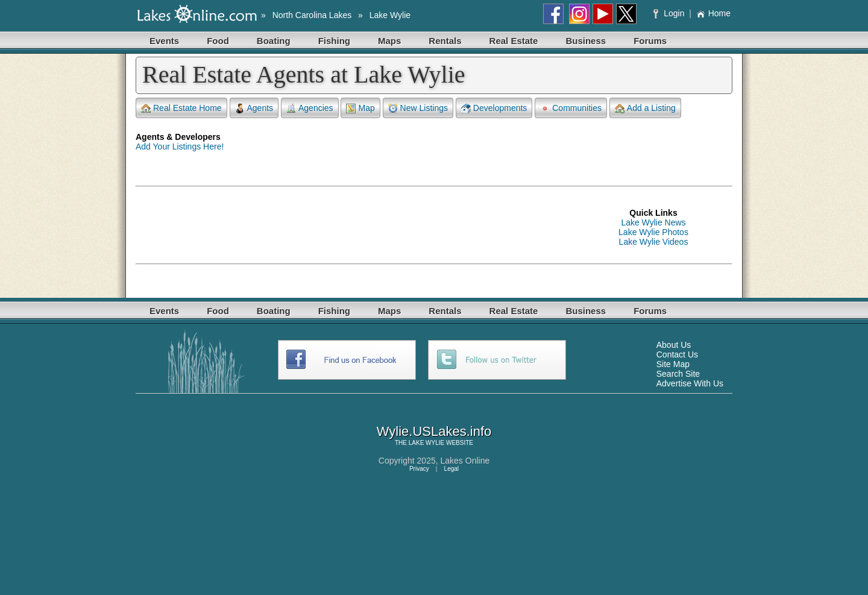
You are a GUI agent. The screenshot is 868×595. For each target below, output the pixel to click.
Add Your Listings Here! (180, 146)
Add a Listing (645, 108)
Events (164, 41)
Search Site (678, 374)
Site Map (673, 364)
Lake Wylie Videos (654, 242)
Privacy (419, 469)
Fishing (334, 41)
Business (586, 41)
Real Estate (514, 41)
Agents (254, 108)
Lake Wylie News (653, 222)
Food (218, 41)
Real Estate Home (181, 108)
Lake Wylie (390, 15)
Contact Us (677, 354)
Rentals (445, 41)
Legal (451, 469)
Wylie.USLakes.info (434, 431)
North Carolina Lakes (312, 15)
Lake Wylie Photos (653, 232)
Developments (494, 108)
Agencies (310, 108)
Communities (571, 108)
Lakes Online (465, 461)
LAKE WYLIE (426, 443)
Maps (389, 41)
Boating (274, 41)
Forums (650, 41)
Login (670, 13)
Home (713, 13)
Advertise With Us (690, 383)
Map (360, 108)
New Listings (418, 108)
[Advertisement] (355, 227)
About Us (674, 345)
